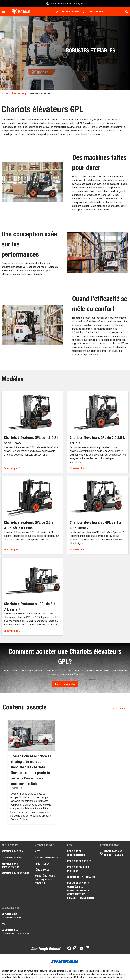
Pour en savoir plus (65, 684)
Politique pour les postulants (78, 869)
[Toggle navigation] (4, 12)
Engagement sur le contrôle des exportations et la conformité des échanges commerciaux (81, 891)
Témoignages (42, 870)
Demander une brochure (15, 873)
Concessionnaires (95, 12)
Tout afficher (119, 709)
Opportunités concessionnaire (11, 916)
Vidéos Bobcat (43, 864)
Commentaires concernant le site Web (15, 932)
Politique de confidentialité (76, 853)
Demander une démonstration (10, 866)
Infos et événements (46, 858)
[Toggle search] (126, 12)
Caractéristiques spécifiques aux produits (45, 880)
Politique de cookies (79, 861)
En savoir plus (12, 468)
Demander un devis (70, 12)
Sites (37, 851)
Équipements (18, 94)
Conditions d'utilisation (81, 877)
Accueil (5, 94)
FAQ (4, 924)
